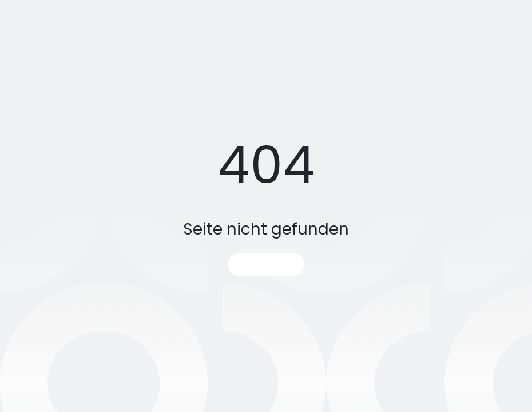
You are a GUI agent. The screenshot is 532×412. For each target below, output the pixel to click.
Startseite (266, 265)
